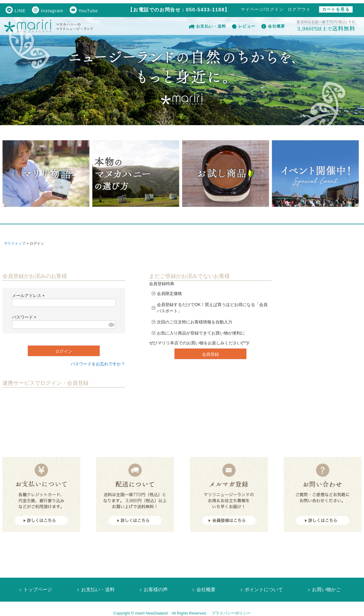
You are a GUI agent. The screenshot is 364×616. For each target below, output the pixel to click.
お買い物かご (326, 589)
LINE (16, 11)
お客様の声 (156, 589)
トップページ (38, 589)
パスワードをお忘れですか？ (98, 364)
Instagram (48, 11)
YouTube (84, 11)
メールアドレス (29, 296)
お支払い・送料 (207, 26)
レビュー (244, 26)
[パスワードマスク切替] (111, 325)
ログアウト (299, 9)
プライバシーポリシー (231, 613)
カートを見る (336, 9)
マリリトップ (15, 243)
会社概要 (273, 26)
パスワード (25, 317)
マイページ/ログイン (262, 9)
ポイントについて (264, 589)
